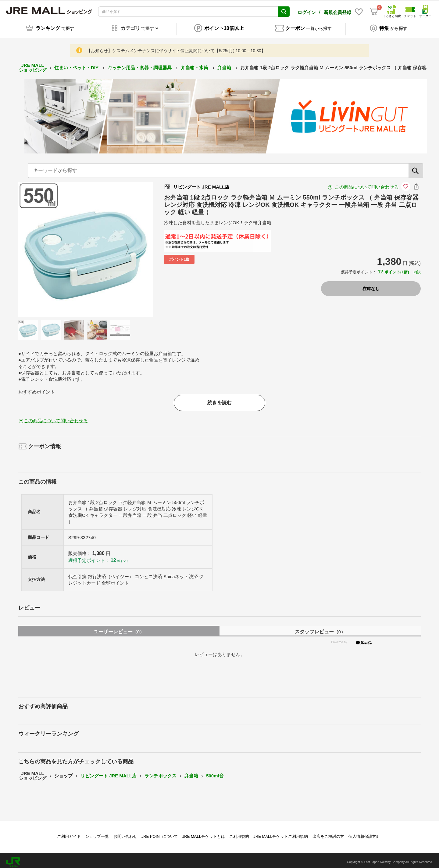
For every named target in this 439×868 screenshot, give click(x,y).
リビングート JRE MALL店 (109, 772)
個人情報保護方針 (364, 833)
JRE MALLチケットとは (204, 833)
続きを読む (220, 399)
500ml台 (215, 772)
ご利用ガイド (69, 833)
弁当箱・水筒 (195, 64)
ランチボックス (161, 772)
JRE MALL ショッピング (33, 64)
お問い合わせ (125, 833)
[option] (86, 246)
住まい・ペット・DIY (77, 64)
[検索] (416, 167)
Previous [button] (48, 246)
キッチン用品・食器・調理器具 (140, 64)
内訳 (417, 269)
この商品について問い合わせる (367, 184)
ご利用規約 (239, 833)
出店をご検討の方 (328, 833)
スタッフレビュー (320, 628)
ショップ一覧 (97, 833)
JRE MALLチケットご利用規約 (281, 833)
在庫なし (371, 286)
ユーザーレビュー (119, 628)
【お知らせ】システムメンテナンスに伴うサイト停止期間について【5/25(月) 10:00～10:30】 (176, 47)
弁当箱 (225, 64)
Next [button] (123, 246)
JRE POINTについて (160, 833)
